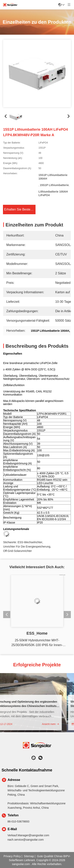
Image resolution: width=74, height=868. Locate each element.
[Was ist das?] (34, 758)
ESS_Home (37, 633)
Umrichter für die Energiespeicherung (27, 544)
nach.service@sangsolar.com (26, 840)
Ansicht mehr (53, 724)
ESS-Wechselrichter (30, 539)
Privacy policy (12, 856)
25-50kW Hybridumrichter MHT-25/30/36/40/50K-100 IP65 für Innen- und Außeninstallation (37, 643)
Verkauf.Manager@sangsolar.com (28, 835)
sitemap (29, 856)
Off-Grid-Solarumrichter (17, 548)
